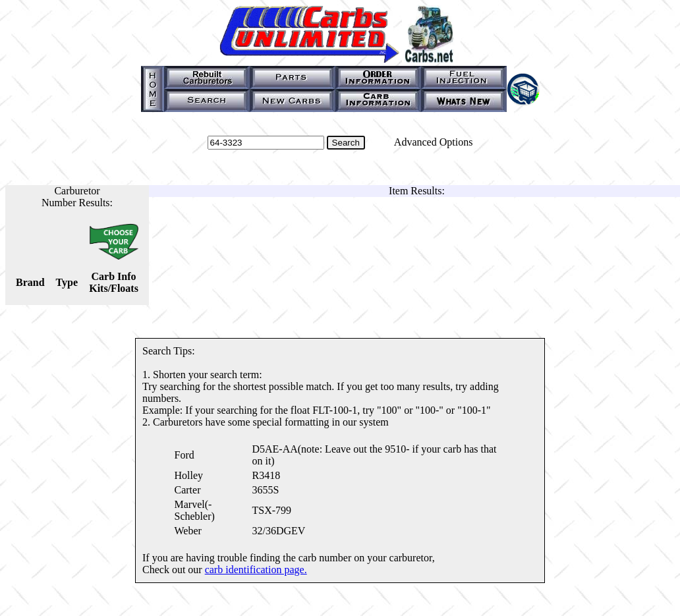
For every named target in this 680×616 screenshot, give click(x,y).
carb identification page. (256, 570)
